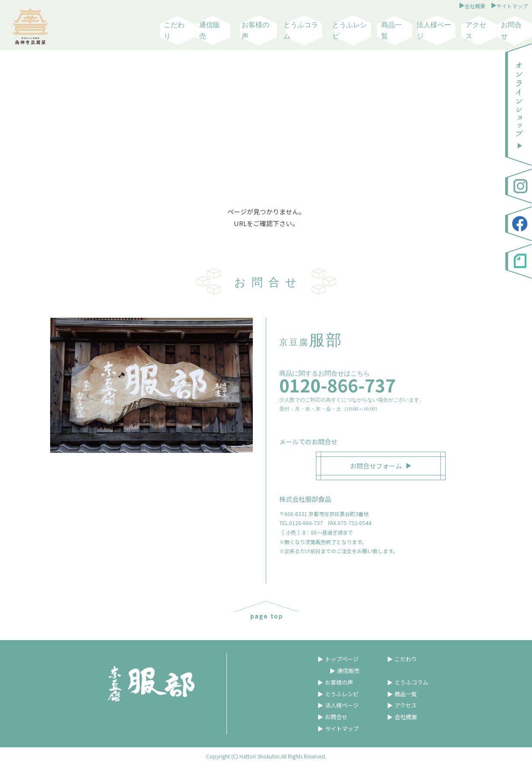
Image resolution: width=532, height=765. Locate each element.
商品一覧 (392, 30)
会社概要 (475, 6)
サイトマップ (512, 6)
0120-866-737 (338, 385)
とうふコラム (301, 30)
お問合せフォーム (376, 466)
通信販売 (210, 30)
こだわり (174, 30)
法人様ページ (434, 30)
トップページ (342, 659)
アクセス (476, 30)
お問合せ (511, 30)
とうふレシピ (350, 30)
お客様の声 (255, 30)
